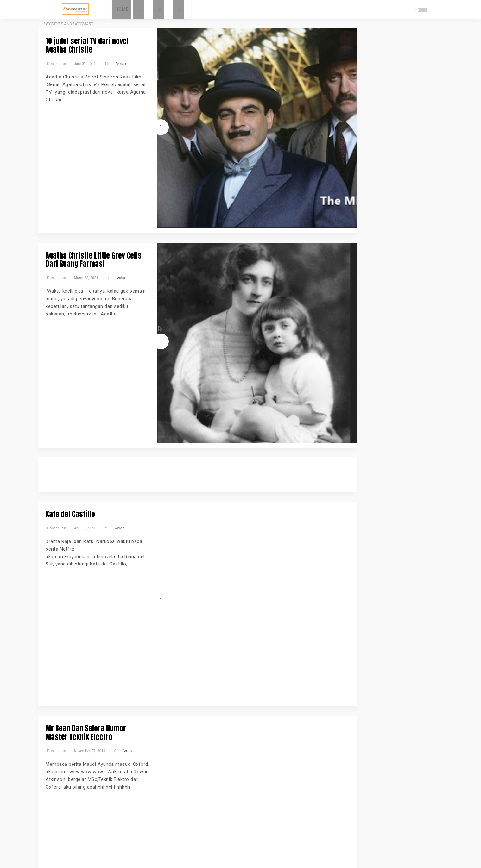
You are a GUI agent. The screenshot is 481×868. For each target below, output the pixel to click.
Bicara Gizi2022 (380, 162)
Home (147, 9)
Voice (148, 54)
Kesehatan (366, 183)
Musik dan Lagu (360, 190)
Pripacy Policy (340, 85)
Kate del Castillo (98, 283)
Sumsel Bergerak (372, 204)
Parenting (386, 190)
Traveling (346, 211)
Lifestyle (335, 190)
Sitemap (335, 104)
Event (332, 183)
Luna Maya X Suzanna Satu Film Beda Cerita (138, 526)
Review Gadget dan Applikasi (355, 197)
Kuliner (384, 183)
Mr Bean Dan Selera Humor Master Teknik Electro (136, 392)
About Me (336, 65)
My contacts (338, 75)
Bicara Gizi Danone (345, 162)
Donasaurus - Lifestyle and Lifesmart (261, 856)
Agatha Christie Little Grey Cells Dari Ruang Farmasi (138, 149)
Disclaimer (337, 95)
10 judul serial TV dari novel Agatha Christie (139, 41)
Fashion (346, 183)
